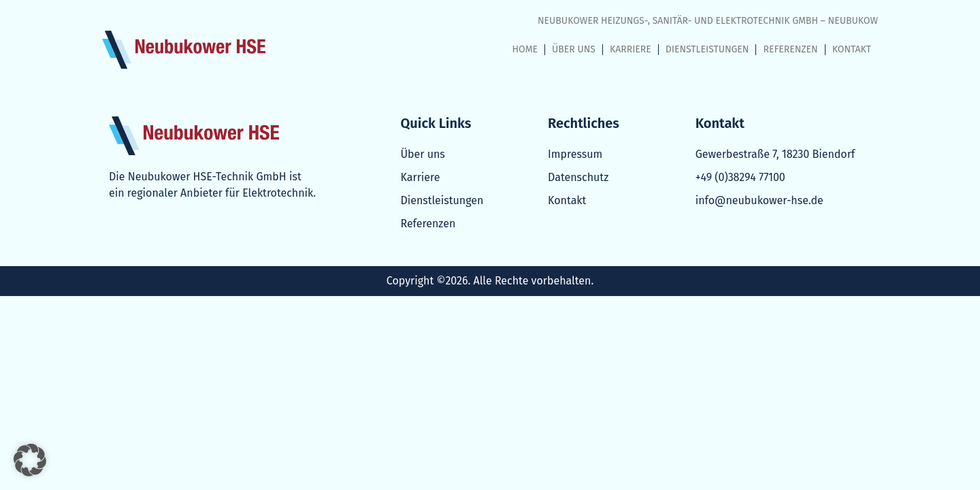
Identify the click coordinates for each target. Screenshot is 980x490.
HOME (525, 49)
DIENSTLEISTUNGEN (707, 49)
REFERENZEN (790, 49)
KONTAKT (852, 49)
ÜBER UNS (574, 49)
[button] (30, 460)
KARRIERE (631, 49)
